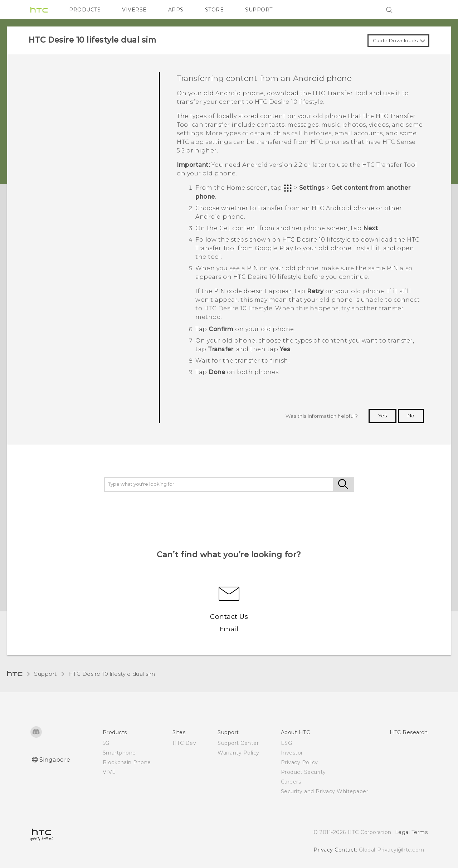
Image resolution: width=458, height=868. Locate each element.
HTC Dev (184, 743)
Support (45, 674)
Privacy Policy (299, 762)
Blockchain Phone (127, 762)
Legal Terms (411, 832)
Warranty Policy (238, 753)
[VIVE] (418, 10)
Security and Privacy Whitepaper (325, 791)
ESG (287, 743)
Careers (291, 782)
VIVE (109, 772)
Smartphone (119, 753)
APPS (176, 10)
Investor (292, 753)
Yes (383, 416)
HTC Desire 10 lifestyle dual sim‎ (112, 674)
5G (106, 743)
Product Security (303, 772)
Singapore (55, 760)
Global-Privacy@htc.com (392, 850)
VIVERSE (134, 10)
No (411, 416)
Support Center (238, 743)
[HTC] (39, 10)
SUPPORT (259, 10)
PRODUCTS (85, 10)
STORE (215, 10)
